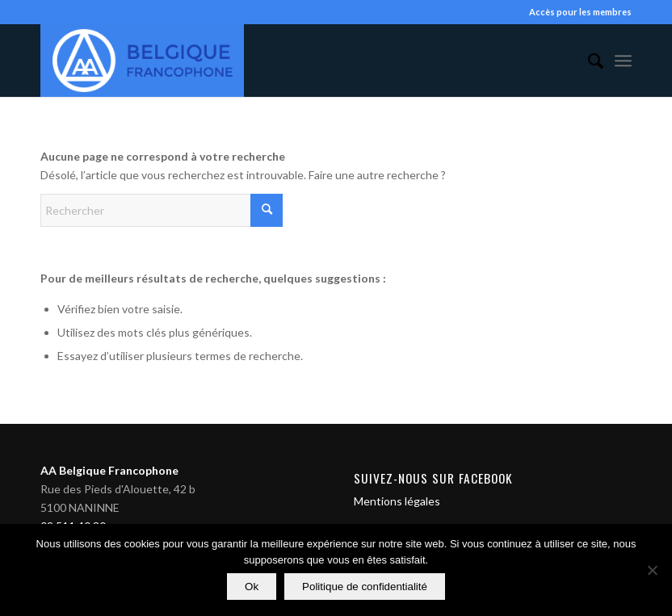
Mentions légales (397, 501)
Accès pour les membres (580, 12)
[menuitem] (588, 61)
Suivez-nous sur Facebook (433, 478)
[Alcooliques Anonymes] (142, 61)
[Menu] (623, 61)
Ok (252, 587)
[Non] (652, 570)
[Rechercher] (588, 61)
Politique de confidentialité (365, 587)
